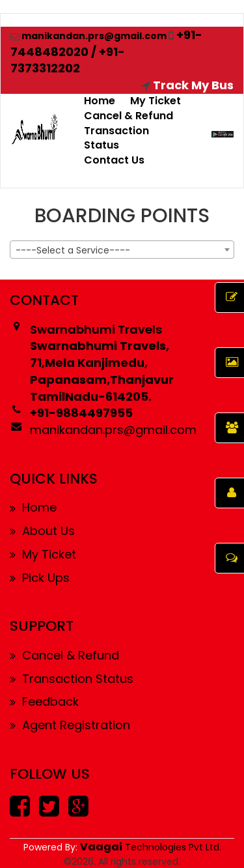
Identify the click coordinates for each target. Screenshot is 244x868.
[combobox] (122, 250)
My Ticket (156, 101)
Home (100, 101)
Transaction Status (116, 138)
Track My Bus (187, 85)
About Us (42, 531)
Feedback (44, 702)
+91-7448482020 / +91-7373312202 (106, 51)
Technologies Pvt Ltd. (151, 847)
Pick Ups (40, 578)
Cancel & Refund (129, 116)
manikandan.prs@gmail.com (88, 36)
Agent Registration (70, 725)
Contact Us (114, 160)
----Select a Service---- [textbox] (73, 250)
